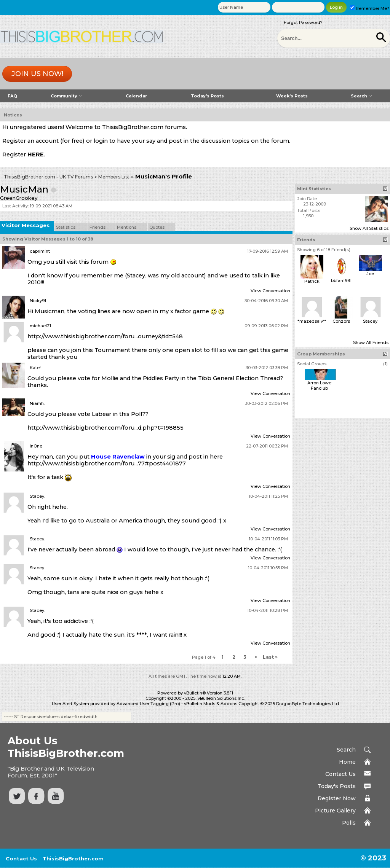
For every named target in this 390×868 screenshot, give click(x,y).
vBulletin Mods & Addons (211, 704)
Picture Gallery (335, 811)
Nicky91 (38, 301)
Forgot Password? (303, 22)
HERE (36, 154)
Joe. (371, 274)
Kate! (35, 368)
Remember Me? (369, 8)
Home (347, 762)
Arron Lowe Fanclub (319, 385)
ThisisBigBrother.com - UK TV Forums (48, 177)
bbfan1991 (341, 280)
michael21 (40, 326)
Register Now (337, 798)
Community (67, 96)
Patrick (312, 281)
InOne (36, 446)
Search (362, 96)
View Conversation (270, 291)
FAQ (12, 96)
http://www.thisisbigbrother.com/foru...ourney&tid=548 (105, 336)
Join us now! (37, 74)
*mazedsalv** (312, 321)
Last (270, 657)
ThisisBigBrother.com (73, 858)
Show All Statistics (369, 228)
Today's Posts (207, 96)
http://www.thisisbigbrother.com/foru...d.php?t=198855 (105, 428)
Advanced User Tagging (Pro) (148, 704)
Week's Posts (292, 96)
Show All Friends (371, 342)
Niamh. (37, 403)
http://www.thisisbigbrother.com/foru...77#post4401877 (107, 463)
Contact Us (340, 774)
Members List (114, 177)
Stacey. (37, 496)
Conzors (341, 321)
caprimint (40, 251)
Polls (349, 823)
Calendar (136, 96)
